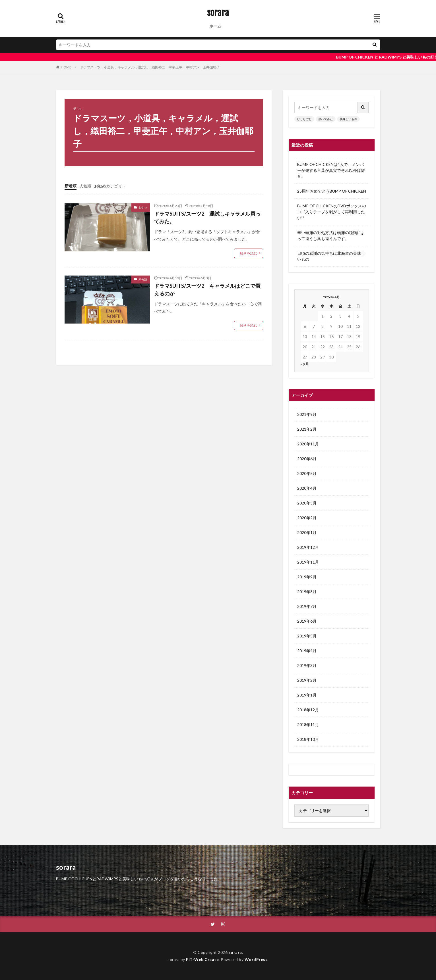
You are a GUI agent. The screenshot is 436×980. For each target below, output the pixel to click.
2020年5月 (307, 473)
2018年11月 (308, 724)
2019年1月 (307, 695)
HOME (66, 67)
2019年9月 (307, 577)
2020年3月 (307, 503)
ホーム (215, 26)
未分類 (143, 279)
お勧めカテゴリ (108, 186)
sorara (218, 13)
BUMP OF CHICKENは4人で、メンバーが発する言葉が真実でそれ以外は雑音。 (331, 170)
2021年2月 (307, 429)
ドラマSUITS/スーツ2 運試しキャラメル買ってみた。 (207, 217)
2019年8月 (307, 592)
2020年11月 (308, 444)
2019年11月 (308, 562)
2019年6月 (307, 621)
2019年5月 (307, 636)
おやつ (143, 207)
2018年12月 (308, 710)
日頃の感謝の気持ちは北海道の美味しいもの (331, 256)
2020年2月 (307, 518)
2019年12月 (308, 547)
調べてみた (326, 119)
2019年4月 (307, 651)
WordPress (256, 959)
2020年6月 (307, 459)
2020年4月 (307, 488)
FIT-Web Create (202, 959)
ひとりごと (304, 119)
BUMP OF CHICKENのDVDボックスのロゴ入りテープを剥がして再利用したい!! (332, 212)
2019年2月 (307, 680)
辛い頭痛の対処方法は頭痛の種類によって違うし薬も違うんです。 (331, 235)
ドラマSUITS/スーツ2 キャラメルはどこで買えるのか (207, 290)
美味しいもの (348, 119)
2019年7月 (307, 606)
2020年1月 (307, 532)
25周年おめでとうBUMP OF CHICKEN (332, 191)
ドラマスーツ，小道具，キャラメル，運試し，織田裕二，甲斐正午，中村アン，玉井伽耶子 (150, 67)
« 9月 (305, 364)
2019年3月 (307, 665)
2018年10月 (308, 739)
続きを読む (249, 253)
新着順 (71, 186)
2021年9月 (307, 414)
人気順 (85, 186)
